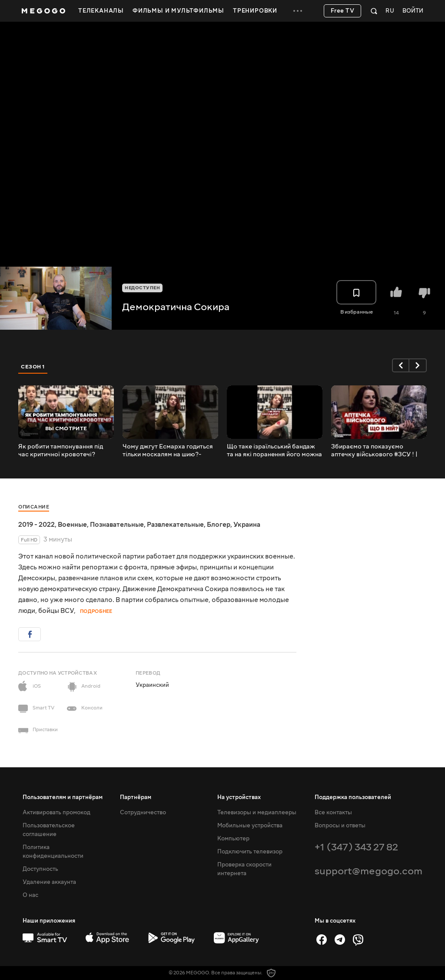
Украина (247, 525)
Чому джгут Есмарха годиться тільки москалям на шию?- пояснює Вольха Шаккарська (168, 451)
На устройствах (239, 797)
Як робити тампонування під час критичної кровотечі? (61, 451)
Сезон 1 (33, 367)
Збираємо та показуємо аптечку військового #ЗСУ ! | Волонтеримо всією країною (374, 451)
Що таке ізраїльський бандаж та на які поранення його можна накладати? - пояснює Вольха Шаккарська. (274, 451)
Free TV (343, 11)
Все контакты (333, 813)
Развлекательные (175, 525)
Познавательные (117, 525)
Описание (34, 507)
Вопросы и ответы (340, 826)
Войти (413, 11)
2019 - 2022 (37, 525)
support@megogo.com (369, 871)
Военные (72, 525)
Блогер (219, 525)
